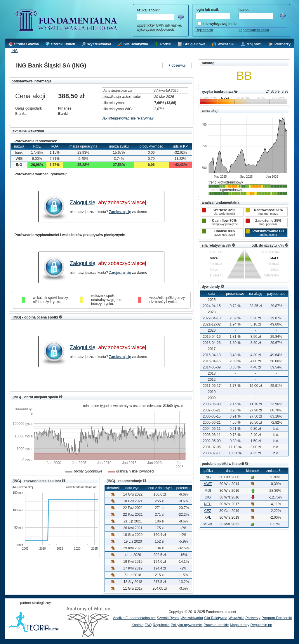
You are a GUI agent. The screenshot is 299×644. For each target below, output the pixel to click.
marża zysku (119, 146)
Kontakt (138, 625)
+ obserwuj (177, 65)
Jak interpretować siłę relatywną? (128, 118)
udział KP (180, 146)
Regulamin (161, 625)
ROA (55, 146)
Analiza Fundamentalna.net (134, 618)
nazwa (19, 146)
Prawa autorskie (216, 625)
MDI (208, 491)
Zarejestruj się (120, 212)
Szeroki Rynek (168, 618)
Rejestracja (204, 30)
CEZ (208, 511)
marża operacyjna (83, 146)
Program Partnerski (277, 618)
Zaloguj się (82, 202)
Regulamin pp (261, 625)
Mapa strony (239, 625)
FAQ (148, 625)
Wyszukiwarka (192, 618)
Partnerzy (253, 618)
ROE (37, 146)
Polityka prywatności (187, 625)
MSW (208, 524)
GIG (208, 497)
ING (14, 51)
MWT (208, 484)
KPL (208, 517)
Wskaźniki (236, 618)
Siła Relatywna (216, 618)
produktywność (151, 146)
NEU (208, 504)
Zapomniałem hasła (254, 30)
